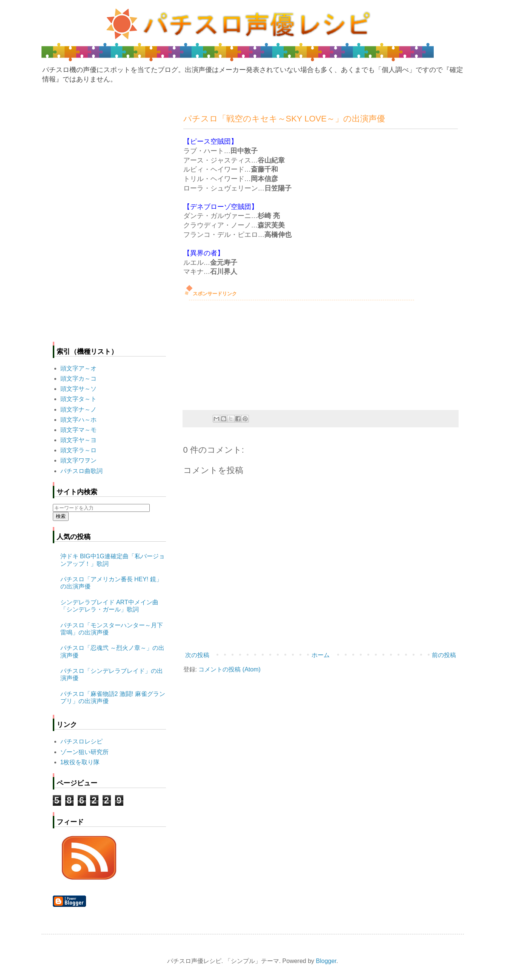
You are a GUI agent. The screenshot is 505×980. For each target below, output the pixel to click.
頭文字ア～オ (78, 368)
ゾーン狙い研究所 (84, 752)
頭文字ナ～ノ (78, 409)
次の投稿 (197, 655)
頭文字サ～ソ (78, 389)
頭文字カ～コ (78, 379)
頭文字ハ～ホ (78, 420)
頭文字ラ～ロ (78, 450)
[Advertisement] (240, 353)
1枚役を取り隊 (80, 762)
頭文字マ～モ (78, 430)
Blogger (326, 961)
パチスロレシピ (81, 741)
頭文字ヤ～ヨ (78, 440)
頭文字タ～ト (78, 399)
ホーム (321, 655)
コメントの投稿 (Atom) (229, 669)
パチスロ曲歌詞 (81, 471)
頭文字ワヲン (78, 460)
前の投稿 (444, 655)
